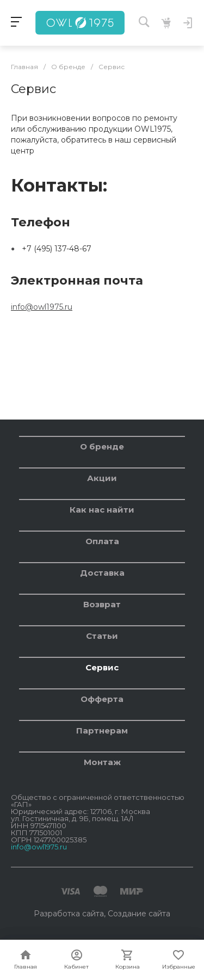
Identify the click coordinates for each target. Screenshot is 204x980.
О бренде (102, 446)
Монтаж (102, 762)
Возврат (102, 604)
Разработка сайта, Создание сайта (102, 914)
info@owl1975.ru (39, 847)
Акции (102, 478)
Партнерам (102, 731)
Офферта (102, 699)
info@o (24, 307)
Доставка (102, 573)
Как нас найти (102, 510)
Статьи (102, 636)
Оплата (102, 541)
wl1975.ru (55, 307)
